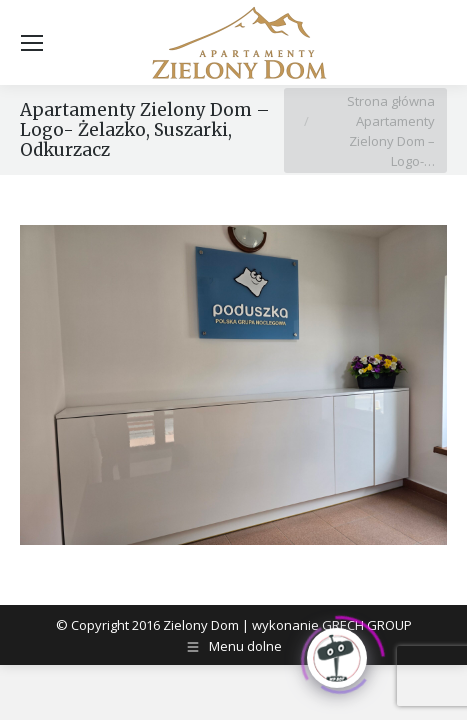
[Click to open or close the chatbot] (337, 656)
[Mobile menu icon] (32, 43)
